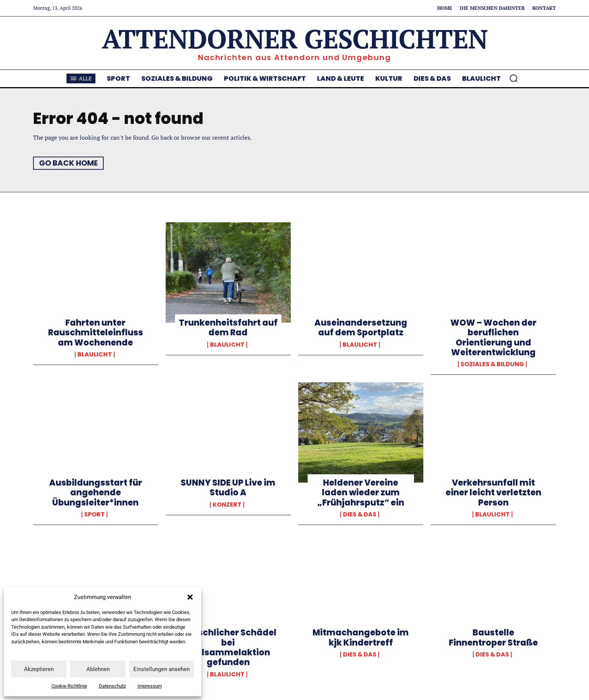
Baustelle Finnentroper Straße (493, 637)
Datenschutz (112, 686)
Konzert (227, 505)
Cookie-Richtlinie (69, 686)
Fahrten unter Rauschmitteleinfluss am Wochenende (96, 333)
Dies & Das (360, 514)
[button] (190, 597)
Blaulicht (95, 355)
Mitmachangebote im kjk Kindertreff (361, 637)
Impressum (150, 686)
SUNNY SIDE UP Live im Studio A (228, 488)
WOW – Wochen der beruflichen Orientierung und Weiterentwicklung (493, 338)
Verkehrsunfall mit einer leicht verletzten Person (493, 493)
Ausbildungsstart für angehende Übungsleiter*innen (96, 493)
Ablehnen (98, 669)
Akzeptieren (39, 669)
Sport (94, 514)
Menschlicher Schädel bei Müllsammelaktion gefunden (228, 647)
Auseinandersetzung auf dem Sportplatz (361, 328)
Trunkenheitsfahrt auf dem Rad (228, 328)
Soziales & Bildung (492, 364)
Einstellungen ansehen (162, 669)
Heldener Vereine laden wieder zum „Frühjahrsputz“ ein (361, 493)
